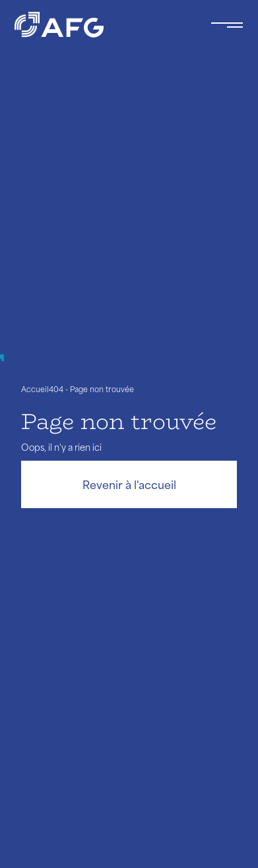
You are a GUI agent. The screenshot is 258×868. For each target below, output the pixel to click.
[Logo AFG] (102, 25)
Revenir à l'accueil (129, 484)
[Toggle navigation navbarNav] (227, 25)
